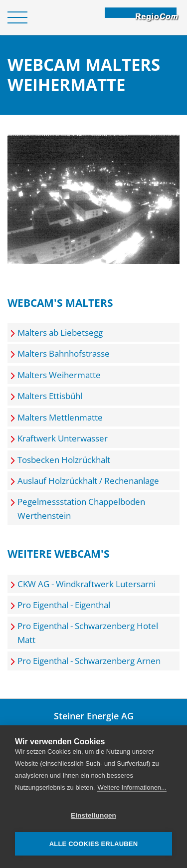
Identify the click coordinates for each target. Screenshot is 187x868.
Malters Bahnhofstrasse (64, 353)
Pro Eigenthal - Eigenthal (64, 605)
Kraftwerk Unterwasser (63, 438)
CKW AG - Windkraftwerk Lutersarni (87, 584)
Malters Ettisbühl (50, 396)
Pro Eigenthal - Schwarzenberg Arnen (89, 661)
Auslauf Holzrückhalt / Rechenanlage (88, 481)
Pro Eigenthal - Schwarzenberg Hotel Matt (88, 633)
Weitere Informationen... (132, 787)
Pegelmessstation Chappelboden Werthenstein (81, 508)
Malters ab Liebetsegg (60, 332)
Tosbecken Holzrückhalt (64, 460)
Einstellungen (93, 815)
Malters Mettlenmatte (60, 417)
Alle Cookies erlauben (94, 844)
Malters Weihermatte (59, 375)
